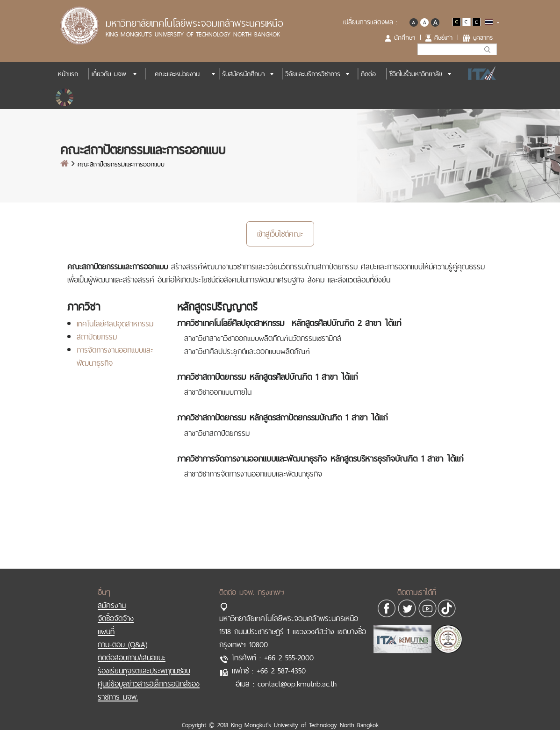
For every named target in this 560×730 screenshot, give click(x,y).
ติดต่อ (368, 74)
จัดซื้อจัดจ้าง (116, 618)
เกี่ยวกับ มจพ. (110, 74)
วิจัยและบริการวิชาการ (313, 74)
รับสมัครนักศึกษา (243, 74)
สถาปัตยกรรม (97, 337)
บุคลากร (483, 37)
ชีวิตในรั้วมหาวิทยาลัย (416, 74)
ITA (479, 74)
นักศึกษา (405, 37)
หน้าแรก (68, 74)
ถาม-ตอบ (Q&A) (122, 644)
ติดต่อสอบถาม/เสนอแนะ (132, 658)
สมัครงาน (112, 605)
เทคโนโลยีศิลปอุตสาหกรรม (115, 324)
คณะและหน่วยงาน (177, 74)
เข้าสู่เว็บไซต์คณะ (280, 234)
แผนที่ (106, 631)
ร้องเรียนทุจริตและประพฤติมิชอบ (144, 671)
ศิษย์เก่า (443, 37)
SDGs (65, 97)
